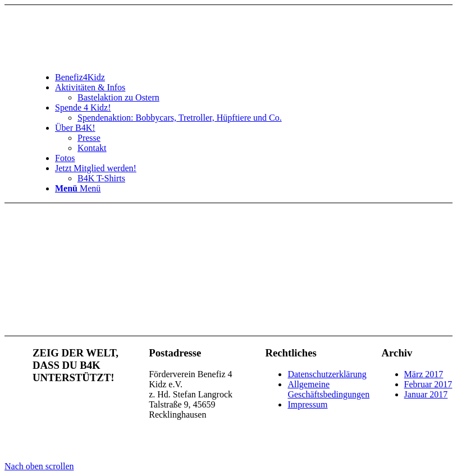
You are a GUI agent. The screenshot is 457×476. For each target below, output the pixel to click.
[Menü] (78, 188)
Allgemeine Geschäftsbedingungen (328, 389)
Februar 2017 (428, 384)
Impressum (307, 404)
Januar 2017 (426, 394)
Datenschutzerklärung (327, 374)
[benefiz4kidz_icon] (117, 58)
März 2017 (424, 374)
